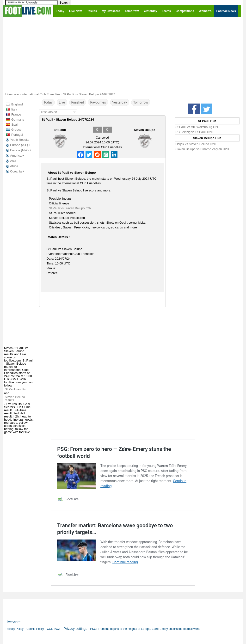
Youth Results (17, 140)
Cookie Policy (35, 629)
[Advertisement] (123, 54)
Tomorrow (141, 102)
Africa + (13, 166)
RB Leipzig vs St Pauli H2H (194, 132)
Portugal (17, 135)
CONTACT (54, 629)
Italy (14, 109)
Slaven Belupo (145, 130)
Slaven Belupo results (15, 399)
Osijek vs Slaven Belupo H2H (196, 144)
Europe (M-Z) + (18, 150)
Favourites (98, 102)
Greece (16, 130)
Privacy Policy (15, 629)
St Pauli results (15, 389)
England (17, 104)
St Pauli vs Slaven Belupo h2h (70, 208)
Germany (18, 120)
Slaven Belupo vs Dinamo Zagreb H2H (202, 149)
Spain (15, 125)
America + (15, 156)
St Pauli (60, 130)
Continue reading (125, 562)
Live (62, 102)
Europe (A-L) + (18, 145)
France (16, 114)
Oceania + (15, 172)
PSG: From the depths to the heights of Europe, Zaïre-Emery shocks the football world (145, 629)
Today (48, 102)
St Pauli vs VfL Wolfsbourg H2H (197, 127)
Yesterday (120, 102)
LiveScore (13, 622)
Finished (78, 102)
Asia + (12, 161)
